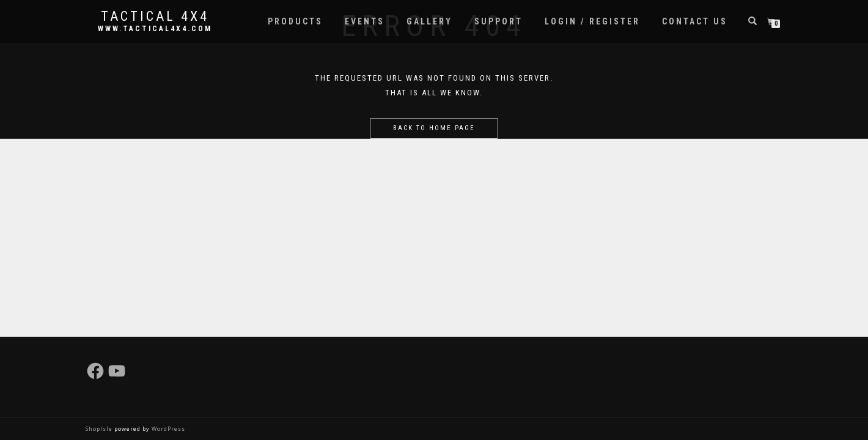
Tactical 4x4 (155, 16)
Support (498, 21)
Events (365, 21)
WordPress (167, 429)
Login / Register (592, 21)
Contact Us (695, 21)
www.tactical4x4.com (155, 29)
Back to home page (434, 128)
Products (295, 21)
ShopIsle (100, 429)
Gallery (429, 21)
